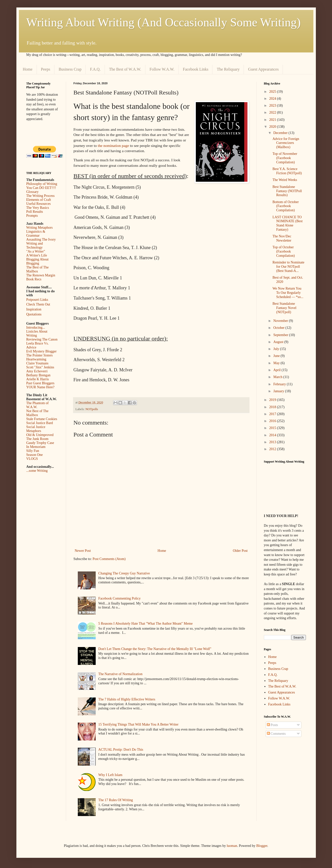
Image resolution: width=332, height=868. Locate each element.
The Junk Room (37, 439)
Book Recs (34, 279)
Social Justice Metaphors (36, 429)
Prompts (32, 216)
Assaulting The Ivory (41, 239)
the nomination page (113, 146)
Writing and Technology (35, 245)
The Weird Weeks (285, 180)
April (277, 370)
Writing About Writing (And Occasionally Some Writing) (164, 22)
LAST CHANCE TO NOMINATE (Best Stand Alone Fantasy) (287, 223)
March (278, 377)
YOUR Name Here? (41, 387)
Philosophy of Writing (42, 184)
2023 (273, 106)
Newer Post (83, 551)
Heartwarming (36, 359)
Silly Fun (33, 451)
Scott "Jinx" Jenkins (40, 367)
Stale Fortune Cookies (42, 419)
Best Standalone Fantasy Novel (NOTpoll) (284, 308)
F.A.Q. (95, 69)
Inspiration (34, 309)
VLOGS (32, 459)
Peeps (46, 69)
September (281, 335)
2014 (273, 435)
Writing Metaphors (40, 228)
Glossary (33, 192)
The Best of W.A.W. (125, 69)
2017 (273, 414)
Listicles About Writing (37, 333)
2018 (273, 407)
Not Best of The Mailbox (38, 413)
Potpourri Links (37, 300)
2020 (273, 127)
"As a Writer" (36, 251)
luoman (232, 846)
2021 (273, 120)
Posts (272, 725)
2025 (273, 92)
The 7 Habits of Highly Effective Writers (127, 699)
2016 (273, 421)
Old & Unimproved (40, 435)
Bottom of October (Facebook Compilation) (286, 206)
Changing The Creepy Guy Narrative (124, 573)
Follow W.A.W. (162, 69)
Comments (276, 734)
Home (28, 69)
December (281, 133)
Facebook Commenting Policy (120, 598)
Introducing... (36, 327)
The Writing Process (41, 196)
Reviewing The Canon (42, 339)
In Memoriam (36, 447)
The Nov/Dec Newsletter (282, 238)
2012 (273, 449)
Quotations (34, 314)
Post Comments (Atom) (109, 559)
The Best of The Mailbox (38, 269)
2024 (273, 99)
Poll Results (35, 212)
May (277, 363)
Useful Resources (39, 204)
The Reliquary (228, 69)
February (280, 384)
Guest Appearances (263, 69)
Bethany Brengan (39, 375)
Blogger (262, 846)
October (279, 328)
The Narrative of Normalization (121, 674)
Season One (35, 455)
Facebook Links (196, 69)
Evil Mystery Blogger (41, 351)
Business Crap (70, 69)
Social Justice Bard (40, 423)
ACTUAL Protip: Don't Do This (121, 750)
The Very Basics (38, 208)
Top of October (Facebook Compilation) (284, 251)
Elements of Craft (39, 200)
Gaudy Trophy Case (40, 443)
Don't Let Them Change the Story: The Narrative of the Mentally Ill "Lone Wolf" (155, 649)
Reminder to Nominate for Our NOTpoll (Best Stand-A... (288, 267)
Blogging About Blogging (38, 261)
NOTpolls (92, 409)
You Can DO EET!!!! (41, 188)
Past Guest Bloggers (41, 383)
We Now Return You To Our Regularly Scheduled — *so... (288, 293)
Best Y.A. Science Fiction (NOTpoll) (287, 171)
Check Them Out (38, 304)
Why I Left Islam (110, 775)
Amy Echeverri (37, 371)
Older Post (240, 551)
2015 (273, 428)
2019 (273, 400)
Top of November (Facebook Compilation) (285, 158)
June (277, 356)
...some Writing (37, 471)
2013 (273, 442)
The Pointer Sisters (40, 355)
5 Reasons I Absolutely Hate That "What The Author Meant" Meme (146, 624)
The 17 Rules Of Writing (116, 800)
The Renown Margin (41, 275)
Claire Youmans (37, 363)
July (277, 349)
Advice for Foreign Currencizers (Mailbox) (286, 143)
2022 (273, 112)
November (281, 321)
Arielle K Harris (38, 379)
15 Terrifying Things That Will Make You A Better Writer (138, 724)
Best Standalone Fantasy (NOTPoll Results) (287, 191)
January (279, 391)
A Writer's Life (37, 255)
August (279, 342)
